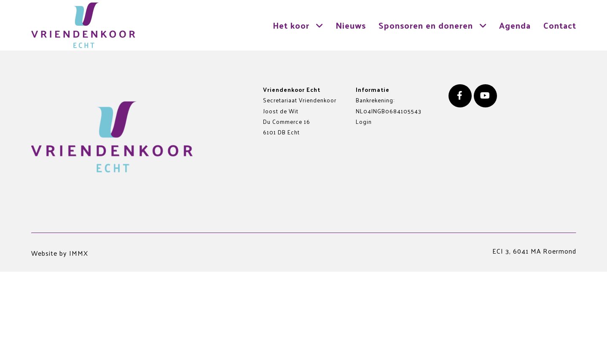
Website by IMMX (60, 253)
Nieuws (351, 25)
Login (364, 122)
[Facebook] (460, 96)
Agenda (515, 25)
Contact (560, 25)
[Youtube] (485, 96)
